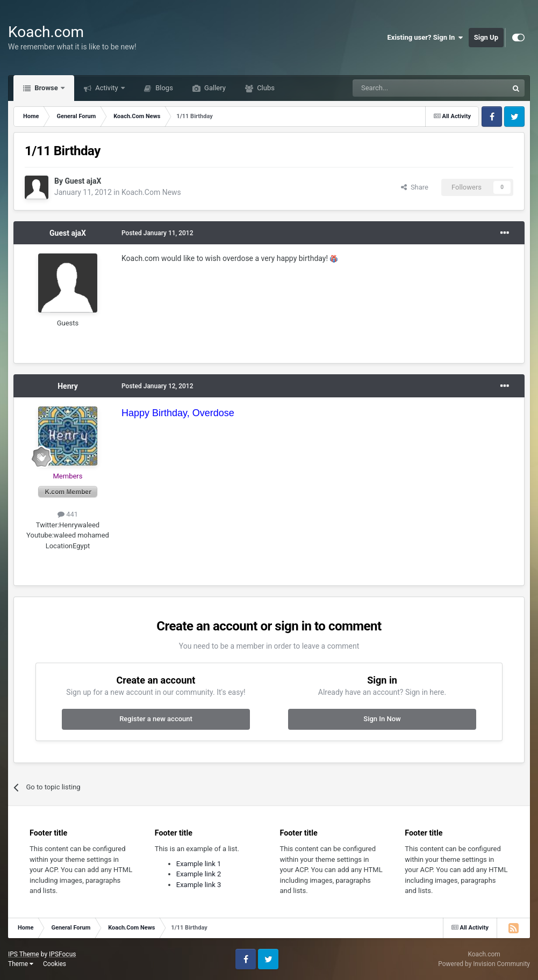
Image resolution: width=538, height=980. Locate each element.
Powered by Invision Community (484, 964)
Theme (21, 964)
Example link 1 (199, 864)
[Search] (405, 88)
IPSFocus (62, 954)
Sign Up (486, 37)
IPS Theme (24, 954)
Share (415, 187)
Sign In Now (382, 719)
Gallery (214, 88)
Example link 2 (199, 874)
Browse (46, 88)
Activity (107, 88)
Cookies (55, 964)
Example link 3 (199, 885)
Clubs (265, 88)
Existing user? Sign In (425, 38)
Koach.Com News (151, 192)
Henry (68, 386)
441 (68, 514)
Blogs (163, 88)
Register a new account (156, 719)
